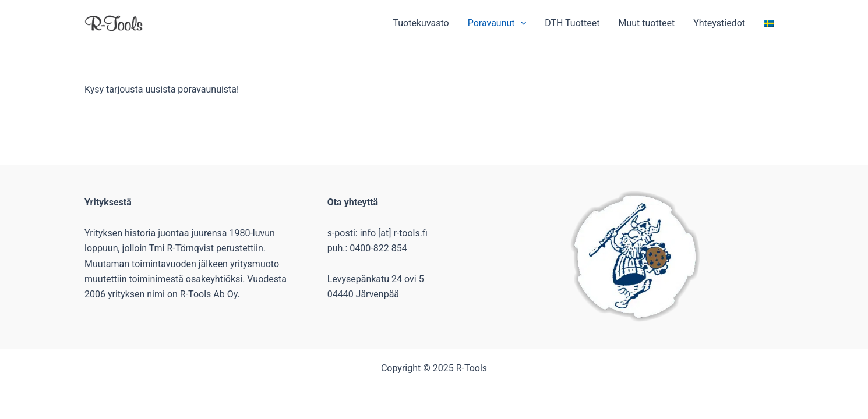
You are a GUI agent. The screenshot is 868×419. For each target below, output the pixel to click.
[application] (521, 23)
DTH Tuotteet (572, 23)
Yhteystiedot (719, 23)
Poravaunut (497, 23)
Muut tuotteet (646, 23)
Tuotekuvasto (421, 23)
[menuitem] (769, 23)
